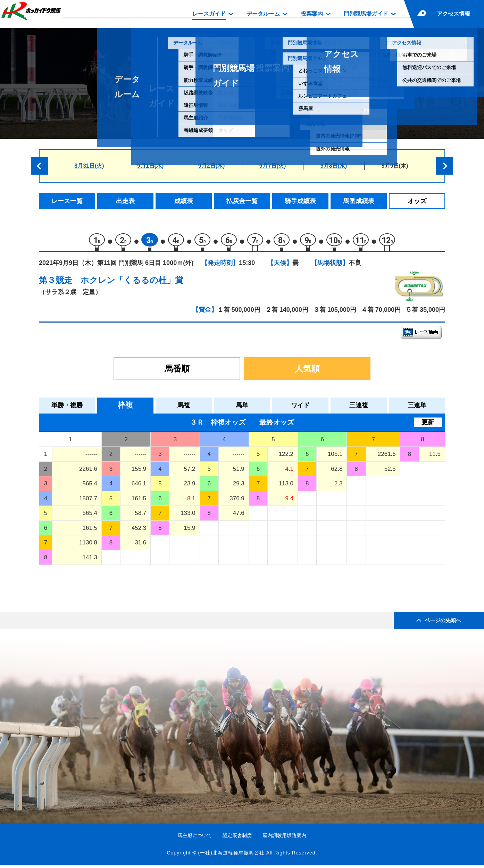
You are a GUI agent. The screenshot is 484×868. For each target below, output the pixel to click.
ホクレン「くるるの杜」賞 (132, 283)
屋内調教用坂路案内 (284, 838)
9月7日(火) (273, 166)
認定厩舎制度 (237, 838)
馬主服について (195, 838)
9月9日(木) (395, 166)
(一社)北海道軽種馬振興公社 (231, 856)
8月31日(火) (89, 166)
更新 (428, 425)
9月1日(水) (150, 166)
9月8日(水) (334, 166)
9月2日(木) (211, 166)
